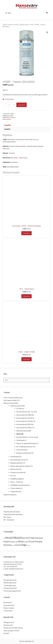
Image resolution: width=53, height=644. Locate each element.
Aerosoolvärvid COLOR (24, 421)
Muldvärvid (8, 602)
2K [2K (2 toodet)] (4, 538)
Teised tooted (15, 488)
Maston (9, 119)
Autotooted (14, 457)
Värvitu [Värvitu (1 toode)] (28, 545)
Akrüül (8, 117)
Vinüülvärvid (21, 450)
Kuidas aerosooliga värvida (13, 628)
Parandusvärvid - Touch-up (26, 437)
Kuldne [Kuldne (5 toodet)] (13, 542)
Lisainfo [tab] (7, 129)
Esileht (5, 25)
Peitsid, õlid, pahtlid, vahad (20, 466)
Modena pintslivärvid (24, 453)
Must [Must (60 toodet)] (21, 541)
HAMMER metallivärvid (19, 485)
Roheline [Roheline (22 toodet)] (8, 545)
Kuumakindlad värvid (18, 460)
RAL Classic (7, 517)
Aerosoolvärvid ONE (23, 424)
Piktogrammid (9, 622)
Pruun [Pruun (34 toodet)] (32, 541)
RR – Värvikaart (9, 520)
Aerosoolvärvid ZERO (24, 428)
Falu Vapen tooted (10, 400)
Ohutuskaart (9, 99)
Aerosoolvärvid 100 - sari (25, 412)
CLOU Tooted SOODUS (12, 398)
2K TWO (19, 409)
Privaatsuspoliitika (10, 588)
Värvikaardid (8, 625)
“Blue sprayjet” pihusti (11, 631)
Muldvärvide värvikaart (12, 512)
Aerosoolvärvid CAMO (24, 415)
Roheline (13, 117)
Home (32, 25)
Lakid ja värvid (24, 25)
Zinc (12, 476)
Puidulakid (20, 440)
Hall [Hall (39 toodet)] (32, 538)
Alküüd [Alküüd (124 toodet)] (17, 538)
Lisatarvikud (15, 491)
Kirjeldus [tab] (8, 125)
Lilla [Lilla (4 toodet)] (17, 542)
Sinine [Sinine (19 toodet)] (18, 545)
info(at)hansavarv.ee (16, 569)
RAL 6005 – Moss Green (19, 158)
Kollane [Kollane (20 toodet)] (7, 542)
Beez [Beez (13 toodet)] (24, 538)
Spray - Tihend (16, 482)
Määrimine (14, 469)
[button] (47, 32)
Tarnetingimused (10, 585)
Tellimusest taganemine (12, 591)
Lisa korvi (22, 105)
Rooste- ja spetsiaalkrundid (26, 443)
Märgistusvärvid (16, 463)
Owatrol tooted (9, 495)
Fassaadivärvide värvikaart (13, 514)
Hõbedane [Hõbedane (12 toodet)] (39, 538)
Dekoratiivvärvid (22, 431)
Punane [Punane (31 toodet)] (39, 541)
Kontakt (6, 633)
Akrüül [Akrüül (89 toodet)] (9, 538)
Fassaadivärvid (9, 605)
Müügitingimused (10, 580)
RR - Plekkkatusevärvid (24, 447)
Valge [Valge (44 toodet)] (24, 545)
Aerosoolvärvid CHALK (24, 418)
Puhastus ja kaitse (17, 472)
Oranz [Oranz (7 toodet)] (26, 542)
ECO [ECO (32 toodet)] (28, 538)
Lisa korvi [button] (26, 233)
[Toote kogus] (9, 105)
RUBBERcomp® (16, 479)
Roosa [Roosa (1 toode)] (13, 545)
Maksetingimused (10, 583)
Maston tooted (13, 25)
